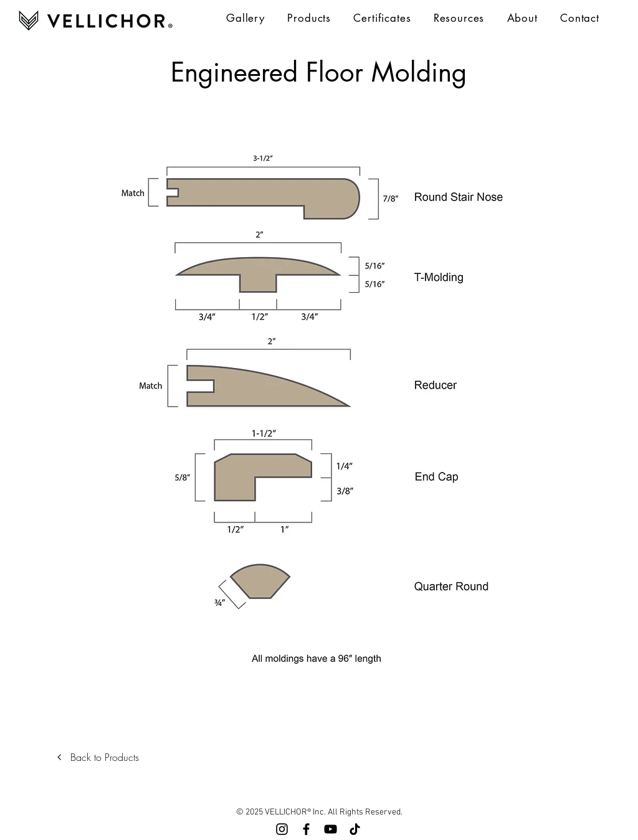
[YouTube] (331, 829)
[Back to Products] (101, 757)
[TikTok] (355, 829)
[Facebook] (306, 829)
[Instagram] (282, 829)
